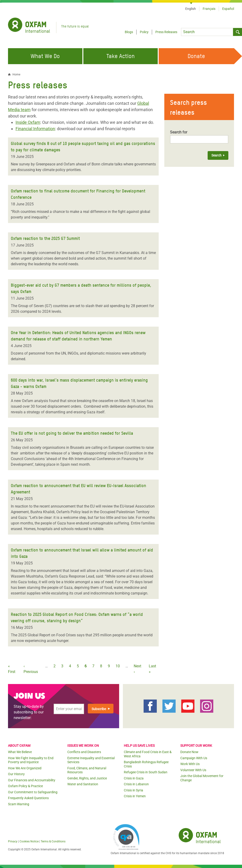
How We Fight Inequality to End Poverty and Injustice (31, 760)
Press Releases (166, 32)
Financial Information (35, 129)
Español (228, 9)
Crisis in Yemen (135, 796)
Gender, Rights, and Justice (87, 778)
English (191, 9)
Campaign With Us (194, 758)
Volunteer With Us (193, 770)
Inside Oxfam (28, 122)
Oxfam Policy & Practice (25, 786)
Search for (179, 132)
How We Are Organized (25, 768)
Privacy (13, 841)
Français (209, 9)
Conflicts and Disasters (84, 752)
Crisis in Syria (133, 790)
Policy (144, 32)
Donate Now (189, 752)
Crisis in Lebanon (136, 784)
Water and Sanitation (83, 784)
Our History (16, 774)
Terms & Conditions (53, 841)
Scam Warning (19, 804)
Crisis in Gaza (134, 778)
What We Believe (20, 752)
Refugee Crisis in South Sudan (146, 772)
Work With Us (190, 764)
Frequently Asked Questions (28, 798)
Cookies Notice (29, 841)
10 (118, 666)
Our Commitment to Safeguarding (33, 792)
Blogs (129, 32)
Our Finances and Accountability (32, 780)
